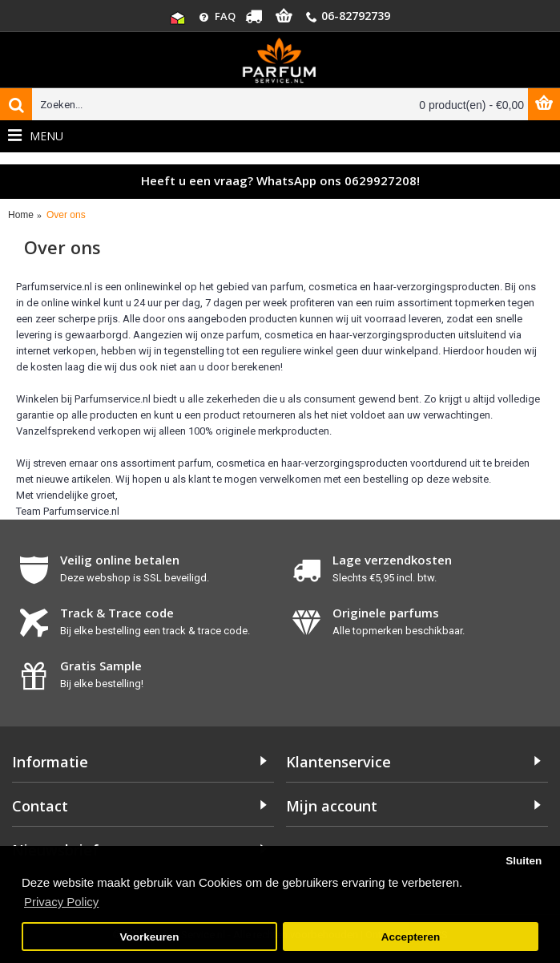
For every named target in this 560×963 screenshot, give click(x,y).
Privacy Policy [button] (61, 902)
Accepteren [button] (411, 937)
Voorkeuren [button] (150, 937)
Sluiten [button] (524, 861)
